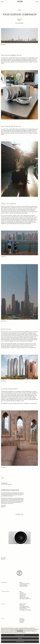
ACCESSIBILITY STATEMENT (25, 610)
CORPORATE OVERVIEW (24, 584)
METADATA (3, 45)
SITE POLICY (22, 605)
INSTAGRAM (22, 620)
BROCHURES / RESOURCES (25, 599)
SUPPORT (22, 593)
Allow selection (20, 642)
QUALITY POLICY (23, 609)
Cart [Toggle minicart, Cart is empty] (37, 2)
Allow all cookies (20, 635)
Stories (20, 10)
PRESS (21, 583)
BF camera (4, 558)
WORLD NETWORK (23, 586)
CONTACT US (22, 596)
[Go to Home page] (20, 1)
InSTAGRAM (4, 506)
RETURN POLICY (23, 594)
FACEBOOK (22, 621)
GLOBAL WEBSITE (23, 585)
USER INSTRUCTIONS (24, 598)
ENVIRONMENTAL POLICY (25, 608)
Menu (2, 2)
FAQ (20, 591)
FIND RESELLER (23, 595)
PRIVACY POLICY (23, 604)
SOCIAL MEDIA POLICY (24, 606)
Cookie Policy (20, 631)
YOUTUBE (22, 619)
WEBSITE (3, 507)
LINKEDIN (21, 622)
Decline (20, 638)
